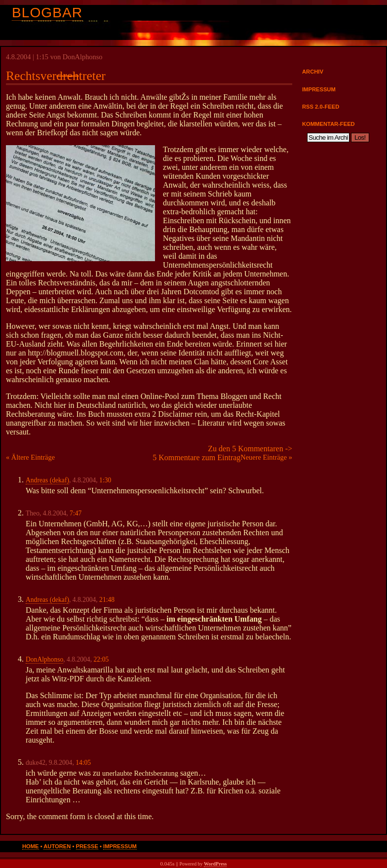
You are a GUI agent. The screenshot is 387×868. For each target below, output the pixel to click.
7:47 (76, 513)
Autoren (57, 846)
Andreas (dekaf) (47, 480)
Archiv (313, 72)
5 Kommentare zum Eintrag (196, 457)
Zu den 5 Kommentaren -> (250, 449)
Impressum (319, 89)
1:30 (105, 480)
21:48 (107, 600)
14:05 (83, 763)
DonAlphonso (44, 659)
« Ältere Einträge (30, 457)
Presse (87, 846)
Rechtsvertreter (56, 76)
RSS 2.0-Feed (321, 107)
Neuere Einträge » (266, 457)
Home (31, 846)
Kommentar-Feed (329, 124)
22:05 (101, 659)
